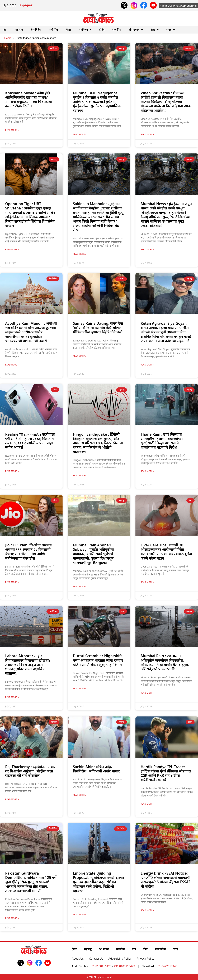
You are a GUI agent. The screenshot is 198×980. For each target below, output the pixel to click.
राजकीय (117, 30)
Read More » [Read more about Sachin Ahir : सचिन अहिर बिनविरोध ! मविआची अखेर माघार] (80, 795)
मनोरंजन (85, 30)
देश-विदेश (36, 30)
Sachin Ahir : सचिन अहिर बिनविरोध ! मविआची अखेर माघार (96, 769)
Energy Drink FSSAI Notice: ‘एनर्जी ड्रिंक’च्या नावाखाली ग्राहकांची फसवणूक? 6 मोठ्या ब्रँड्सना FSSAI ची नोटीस (166, 880)
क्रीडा (68, 30)
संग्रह (171, 30)
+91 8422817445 (167, 966)
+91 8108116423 (101, 966)
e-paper (26, 6)
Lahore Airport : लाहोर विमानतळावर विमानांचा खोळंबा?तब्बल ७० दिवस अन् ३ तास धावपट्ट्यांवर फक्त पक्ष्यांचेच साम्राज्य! (28, 665)
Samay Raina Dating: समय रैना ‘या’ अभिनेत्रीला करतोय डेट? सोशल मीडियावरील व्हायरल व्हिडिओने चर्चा (98, 328)
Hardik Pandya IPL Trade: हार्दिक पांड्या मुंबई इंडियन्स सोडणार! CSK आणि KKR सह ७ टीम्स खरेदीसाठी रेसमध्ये (166, 773)
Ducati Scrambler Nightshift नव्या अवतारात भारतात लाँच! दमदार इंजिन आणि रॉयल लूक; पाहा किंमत (98, 660)
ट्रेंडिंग (102, 30)
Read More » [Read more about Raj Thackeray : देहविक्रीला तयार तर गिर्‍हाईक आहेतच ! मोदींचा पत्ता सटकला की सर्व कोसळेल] (12, 799)
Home (8, 38)
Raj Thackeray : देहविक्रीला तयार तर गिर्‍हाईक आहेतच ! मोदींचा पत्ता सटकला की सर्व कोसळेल (30, 771)
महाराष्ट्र (19, 30)
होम (5, 30)
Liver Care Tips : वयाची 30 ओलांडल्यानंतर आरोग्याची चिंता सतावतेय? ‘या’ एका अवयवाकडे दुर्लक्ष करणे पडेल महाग (166, 552)
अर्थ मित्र (53, 30)
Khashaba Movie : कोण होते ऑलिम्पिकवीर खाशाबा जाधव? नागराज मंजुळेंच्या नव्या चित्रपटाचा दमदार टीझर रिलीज (29, 100)
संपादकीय (136, 30)
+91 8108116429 (125, 966)
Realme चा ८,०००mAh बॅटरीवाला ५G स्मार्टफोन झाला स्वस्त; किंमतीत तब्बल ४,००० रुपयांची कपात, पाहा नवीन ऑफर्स (30, 441)
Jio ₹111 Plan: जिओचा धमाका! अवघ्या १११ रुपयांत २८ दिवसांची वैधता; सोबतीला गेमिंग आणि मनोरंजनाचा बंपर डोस (29, 552)
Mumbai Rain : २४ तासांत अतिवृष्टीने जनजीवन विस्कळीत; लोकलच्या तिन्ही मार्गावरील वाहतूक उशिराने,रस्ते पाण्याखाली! (165, 662)
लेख (155, 30)
